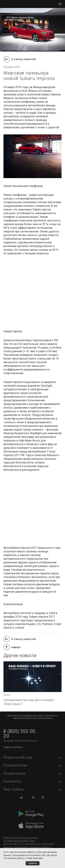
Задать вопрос (13, 747)
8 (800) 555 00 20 (19, 734)
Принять (33, 863)
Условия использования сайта (19, 841)
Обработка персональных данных (21, 838)
